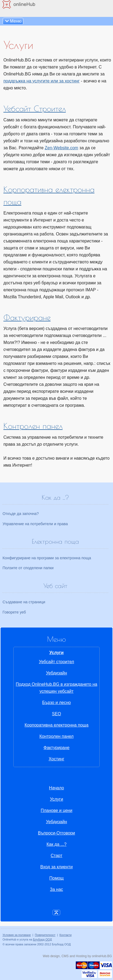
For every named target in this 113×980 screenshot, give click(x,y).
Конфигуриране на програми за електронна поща (47, 558)
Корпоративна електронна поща (57, 725)
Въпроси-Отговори (57, 833)
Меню (16, 21)
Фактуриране (27, 317)
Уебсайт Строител (35, 108)
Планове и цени (56, 810)
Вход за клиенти (57, 867)
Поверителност (45, 935)
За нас (57, 889)
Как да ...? (57, 844)
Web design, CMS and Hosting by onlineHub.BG (77, 956)
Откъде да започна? (20, 514)
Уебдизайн (57, 673)
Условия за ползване (17, 935)
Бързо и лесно (56, 703)
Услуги (56, 653)
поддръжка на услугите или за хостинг (42, 81)
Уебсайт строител (56, 662)
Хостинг (56, 759)
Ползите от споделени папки (28, 568)
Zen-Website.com (61, 148)
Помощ (56, 878)
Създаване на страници (24, 602)
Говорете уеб (14, 612)
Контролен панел (33, 426)
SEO (56, 714)
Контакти (65, 935)
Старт (56, 856)
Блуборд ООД (42, 939)
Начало (56, 788)
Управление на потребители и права (35, 524)
